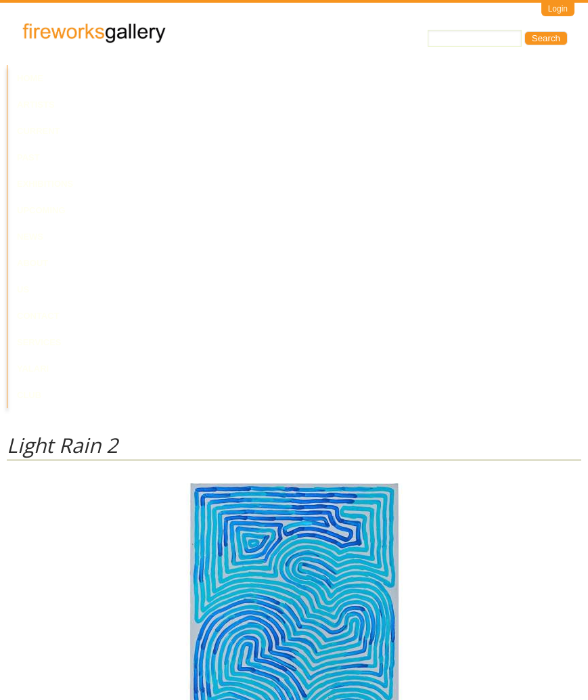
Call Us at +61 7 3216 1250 (145, 643)
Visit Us (62, 643)
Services (499, 78)
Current (130, 78)
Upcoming (284, 78)
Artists (76, 78)
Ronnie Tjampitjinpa (46, 537)
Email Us (24, 643)
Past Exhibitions (205, 78)
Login (558, 9)
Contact (442, 78)
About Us (384, 78)
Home (30, 78)
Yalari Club (46, 105)
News (335, 78)
